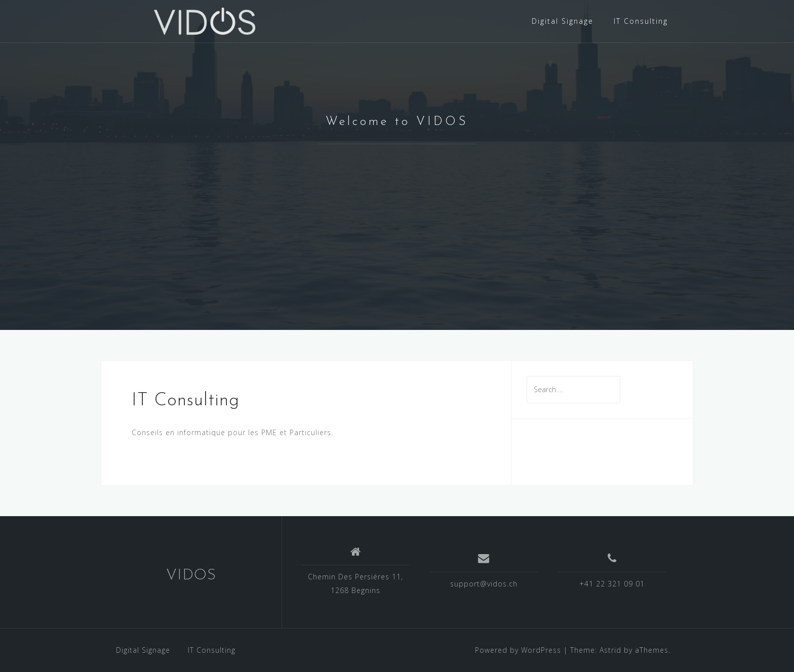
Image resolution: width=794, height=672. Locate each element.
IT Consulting (641, 21)
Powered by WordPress (518, 650)
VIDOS (191, 576)
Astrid (610, 650)
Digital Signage (563, 21)
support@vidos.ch (484, 584)
